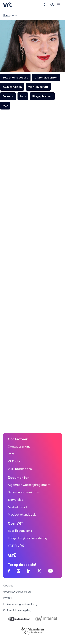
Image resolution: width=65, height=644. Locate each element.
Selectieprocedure (15, 77)
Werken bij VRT (38, 87)
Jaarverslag (16, 500)
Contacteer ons (19, 446)
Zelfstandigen (12, 87)
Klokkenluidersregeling (17, 610)
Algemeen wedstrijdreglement (29, 485)
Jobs (23, 96)
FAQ (5, 106)
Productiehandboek (22, 514)
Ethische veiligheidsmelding (20, 604)
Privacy (8, 598)
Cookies (8, 585)
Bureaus (8, 96)
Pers (11, 454)
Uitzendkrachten (46, 77)
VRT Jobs (14, 461)
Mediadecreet (18, 507)
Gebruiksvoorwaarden (17, 592)
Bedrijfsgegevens (20, 531)
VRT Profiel (16, 546)
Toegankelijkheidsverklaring (27, 538)
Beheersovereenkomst (24, 492)
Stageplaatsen (42, 96)
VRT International (20, 469)
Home (6, 15)
